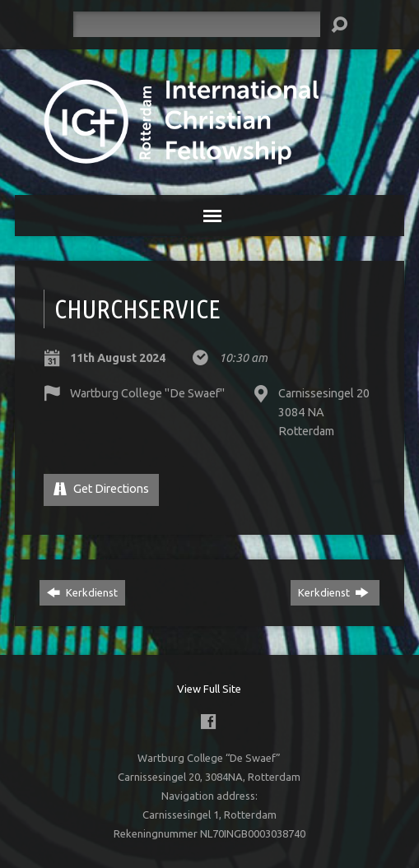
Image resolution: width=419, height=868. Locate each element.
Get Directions (101, 489)
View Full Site (209, 689)
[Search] (197, 24)
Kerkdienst (82, 592)
